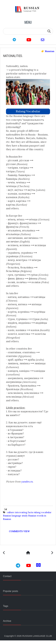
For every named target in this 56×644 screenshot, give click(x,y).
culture (11, 516)
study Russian (29, 519)
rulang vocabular (28, 111)
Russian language (12, 519)
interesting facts (24, 516)
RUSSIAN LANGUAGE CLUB (37, 639)
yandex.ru (27, 485)
